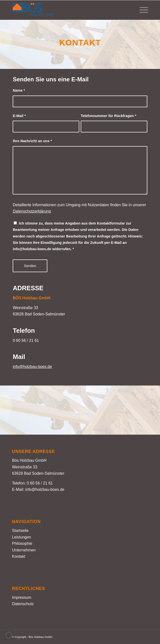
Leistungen (21, 537)
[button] (9, 635)
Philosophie (22, 543)
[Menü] (141, 10)
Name (19, 90)
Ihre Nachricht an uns (32, 141)
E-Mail (19, 116)
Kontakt (19, 556)
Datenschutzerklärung (32, 211)
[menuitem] (141, 10)
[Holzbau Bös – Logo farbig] (66, 10)
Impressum (22, 597)
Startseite (20, 531)
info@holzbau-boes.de (32, 367)
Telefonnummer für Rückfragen (109, 116)
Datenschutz (23, 604)
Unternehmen (24, 550)
